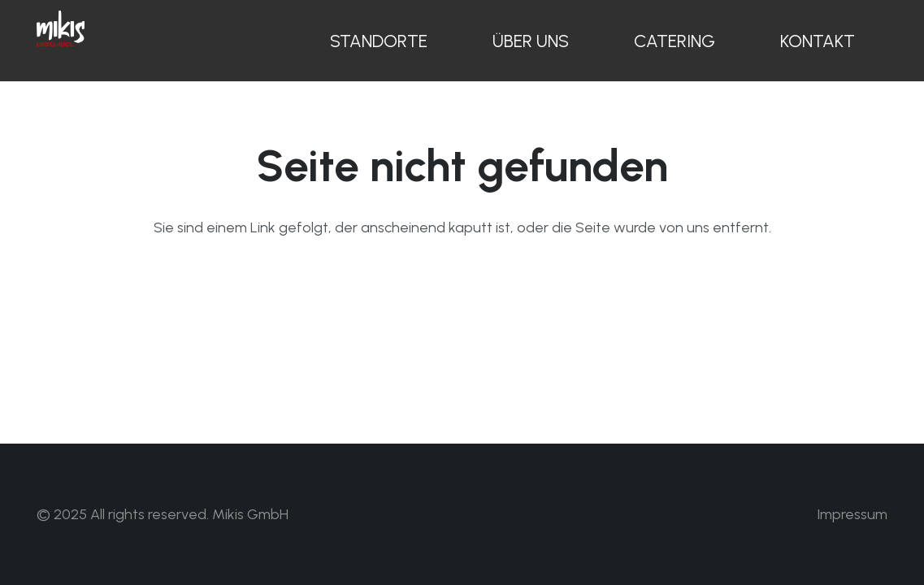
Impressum (852, 514)
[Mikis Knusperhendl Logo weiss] (61, 29)
